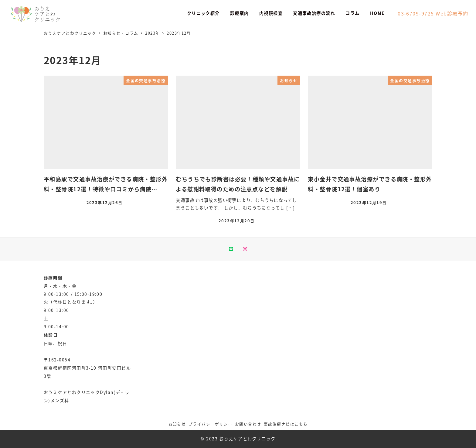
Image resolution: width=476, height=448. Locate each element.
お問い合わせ (248, 424)
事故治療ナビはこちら (286, 424)
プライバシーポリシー (210, 424)
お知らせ (177, 424)
